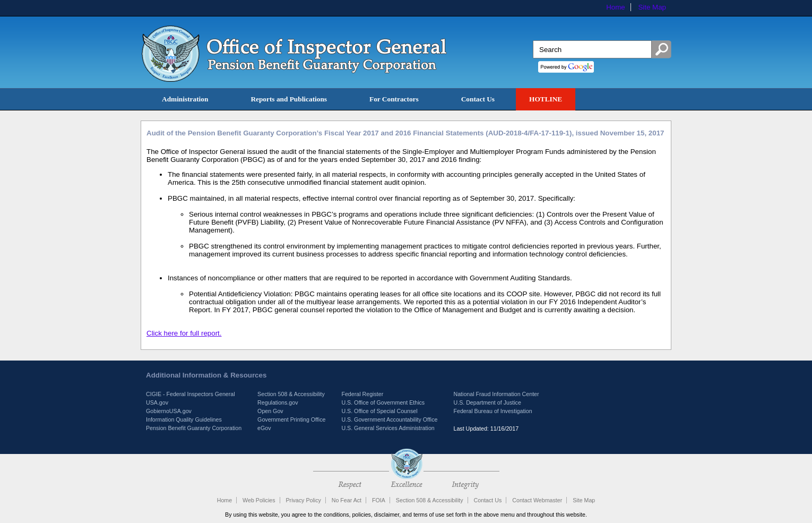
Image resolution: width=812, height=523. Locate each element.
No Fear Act (347, 500)
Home (616, 7)
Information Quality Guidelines (184, 419)
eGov (264, 428)
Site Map (652, 7)
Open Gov (270, 411)
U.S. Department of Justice (487, 402)
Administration (185, 99)
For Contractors (394, 99)
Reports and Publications (289, 99)
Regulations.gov (278, 402)
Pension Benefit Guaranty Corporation (194, 428)
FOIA (379, 500)
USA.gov (157, 402)
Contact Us (478, 99)
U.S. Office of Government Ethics (383, 402)
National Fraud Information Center (496, 394)
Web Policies (259, 500)
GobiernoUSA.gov (169, 411)
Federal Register (362, 394)
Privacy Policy (303, 500)
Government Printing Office (291, 419)
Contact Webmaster (537, 500)
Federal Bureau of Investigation (493, 411)
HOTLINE (546, 99)
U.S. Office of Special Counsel (379, 411)
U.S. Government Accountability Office (389, 419)
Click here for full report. (184, 333)
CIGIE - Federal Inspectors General (191, 394)
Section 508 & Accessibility (291, 394)
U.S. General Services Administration (388, 428)
